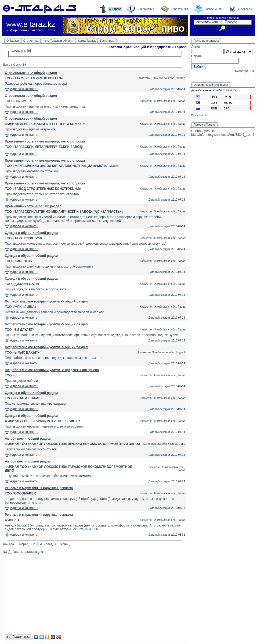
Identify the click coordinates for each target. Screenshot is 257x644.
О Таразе (13, 41)
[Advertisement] (95, 596)
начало (9, 544)
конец (65, 544)
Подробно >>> (200, 115)
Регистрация (244, 71)
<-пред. (24, 544)
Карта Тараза (87, 41)
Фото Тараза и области (58, 41)
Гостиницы (107, 41)
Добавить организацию (23, 552)
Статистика (31, 41)
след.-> (51, 544)
